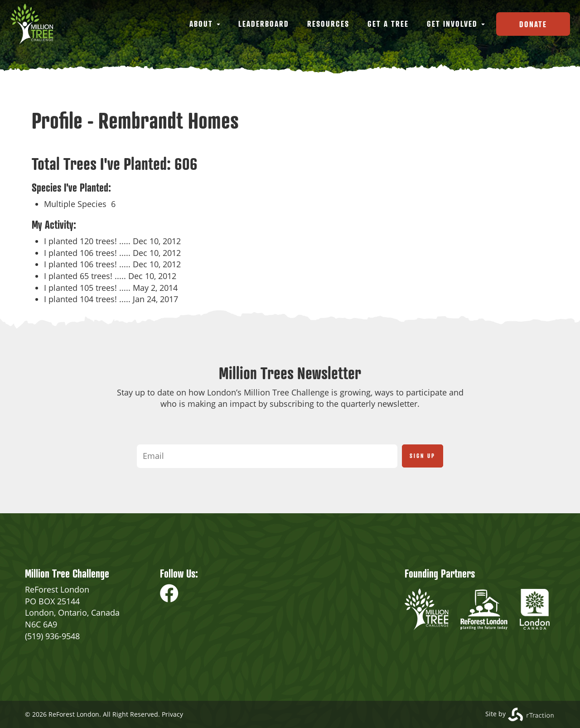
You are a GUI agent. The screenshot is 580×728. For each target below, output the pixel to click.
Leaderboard (264, 24)
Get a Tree (388, 24)
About (205, 24)
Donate (533, 24)
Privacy (172, 714)
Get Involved (456, 24)
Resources (328, 24)
